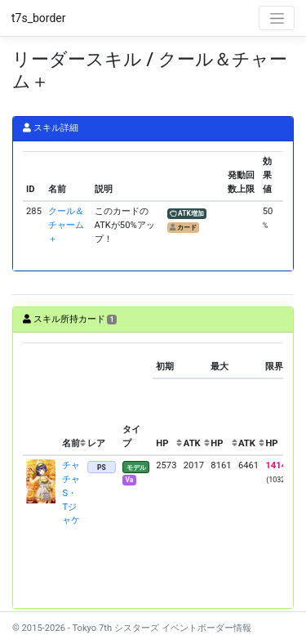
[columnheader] (41, 399)
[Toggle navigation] (277, 18)
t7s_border (39, 18)
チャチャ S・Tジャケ (75, 493)
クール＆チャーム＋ (66, 225)
